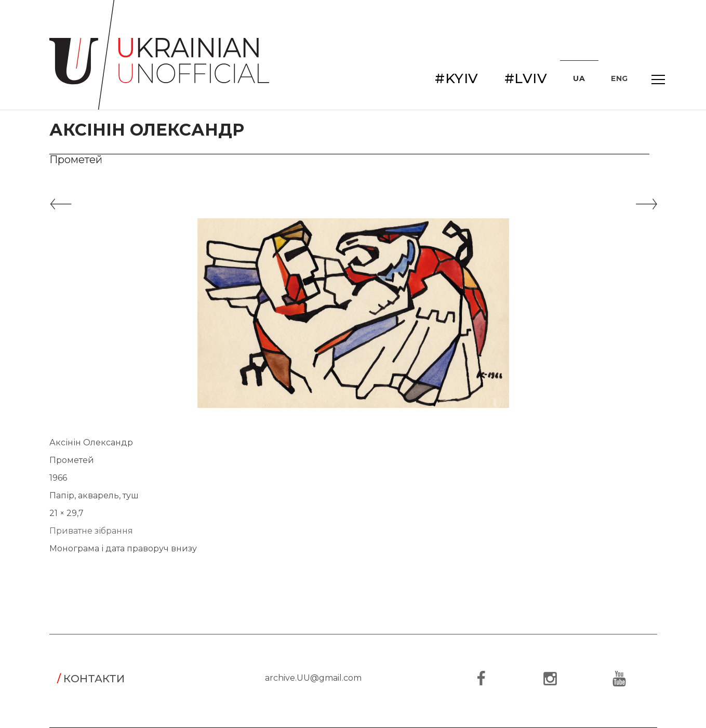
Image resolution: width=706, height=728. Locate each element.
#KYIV (457, 78)
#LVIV (526, 78)
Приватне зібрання (91, 531)
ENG (620, 78)
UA (579, 78)
